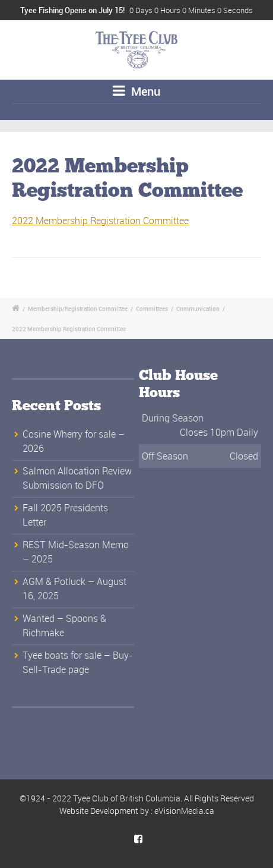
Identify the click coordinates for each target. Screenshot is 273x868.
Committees (152, 309)
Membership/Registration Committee (78, 309)
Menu (136, 91)
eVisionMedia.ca (184, 811)
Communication (198, 309)
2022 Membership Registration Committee (100, 221)
